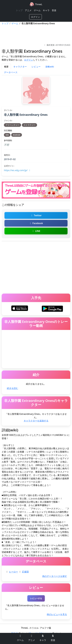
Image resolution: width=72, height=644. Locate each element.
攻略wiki (50, 67)
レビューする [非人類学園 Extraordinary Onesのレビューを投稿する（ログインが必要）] (36, 598)
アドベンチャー (12, 125)
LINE (36, 231)
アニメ (28, 10)
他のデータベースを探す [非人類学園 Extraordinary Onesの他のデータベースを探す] (55, 576)
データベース (11, 72)
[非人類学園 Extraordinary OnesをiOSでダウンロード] (20, 308)
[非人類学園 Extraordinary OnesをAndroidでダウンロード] (52, 308)
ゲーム (37, 10)
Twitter (36, 215)
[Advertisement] (36, 34)
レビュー (36, 67)
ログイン (36, 17)
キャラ (46, 10)
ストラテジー (29, 125)
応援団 (25, 572)
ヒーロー (13, 572)
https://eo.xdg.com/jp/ (17, 170)
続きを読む (12, 388)
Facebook (36, 223)
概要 (6, 67)
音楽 (54, 10)
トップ (19, 10)
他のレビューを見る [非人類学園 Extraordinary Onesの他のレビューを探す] (57, 614)
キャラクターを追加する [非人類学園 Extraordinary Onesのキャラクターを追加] (36, 421)
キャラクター (20, 67)
